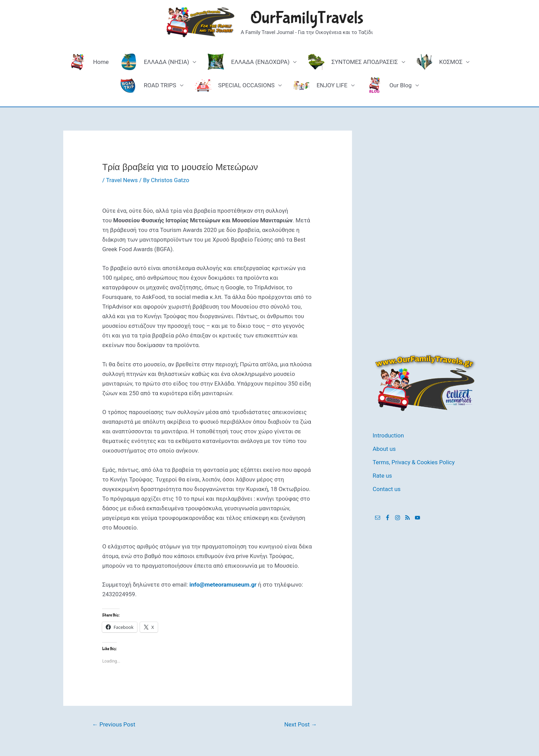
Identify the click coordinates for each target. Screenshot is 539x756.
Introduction (388, 435)
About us (384, 448)
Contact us (387, 488)
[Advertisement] (424, 234)
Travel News (122, 180)
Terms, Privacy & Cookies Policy (414, 462)
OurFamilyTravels (307, 18)
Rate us (382, 475)
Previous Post (114, 724)
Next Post (301, 724)
